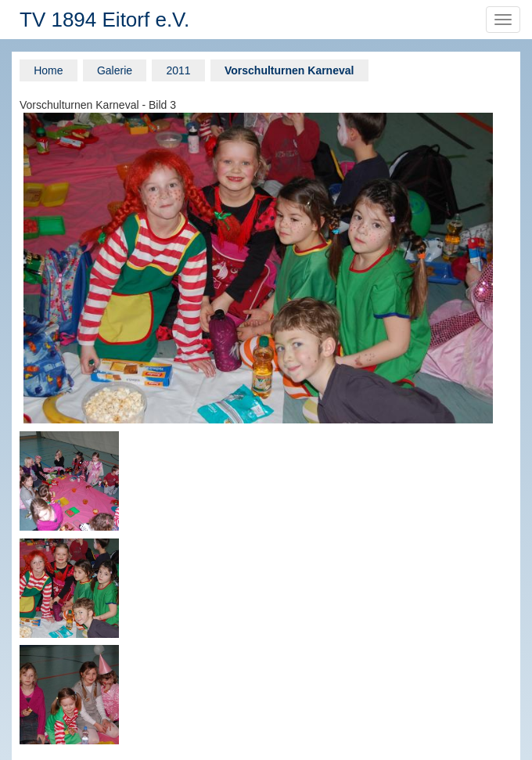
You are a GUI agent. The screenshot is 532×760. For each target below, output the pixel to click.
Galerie (115, 70)
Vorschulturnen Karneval (289, 70)
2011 (178, 70)
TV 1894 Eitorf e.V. (104, 20)
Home (48, 70)
